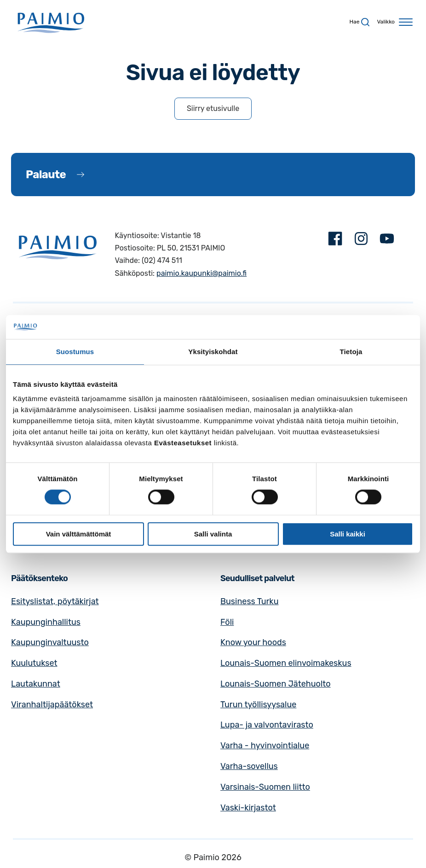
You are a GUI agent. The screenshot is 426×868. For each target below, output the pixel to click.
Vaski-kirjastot (248, 808)
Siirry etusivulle (213, 108)
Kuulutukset (34, 663)
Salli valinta (213, 534)
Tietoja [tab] (351, 352)
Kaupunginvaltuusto (50, 642)
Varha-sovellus (249, 766)
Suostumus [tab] (75, 352)
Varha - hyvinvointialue (265, 746)
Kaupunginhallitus (46, 622)
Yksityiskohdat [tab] (213, 352)
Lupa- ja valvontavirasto (267, 725)
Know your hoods (253, 642)
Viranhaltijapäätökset (52, 705)
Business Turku (249, 601)
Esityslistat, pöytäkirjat (55, 601)
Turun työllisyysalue (258, 705)
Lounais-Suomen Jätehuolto (276, 684)
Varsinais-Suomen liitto (265, 787)
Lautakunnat (36, 684)
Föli (227, 622)
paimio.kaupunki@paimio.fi (201, 273)
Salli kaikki (348, 534)
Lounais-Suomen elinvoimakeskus (286, 663)
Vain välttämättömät (79, 534)
